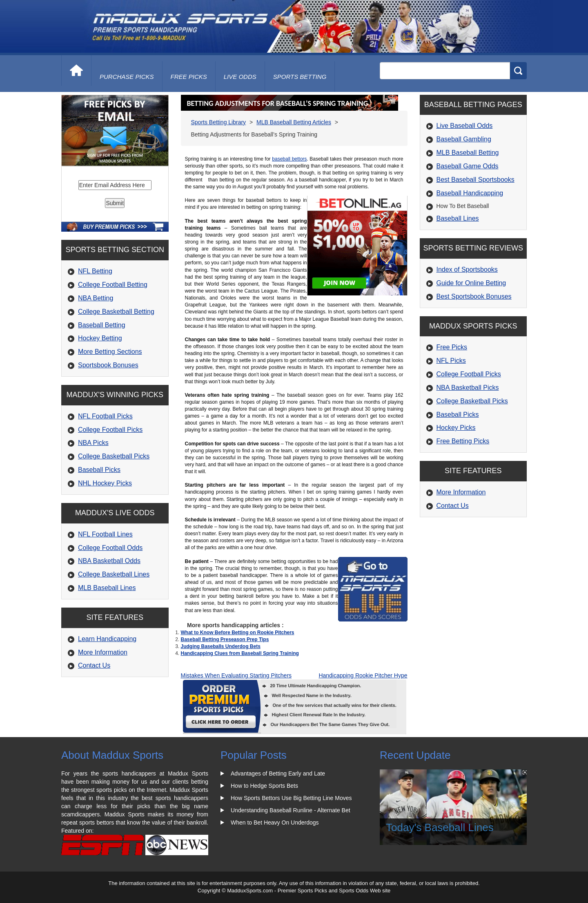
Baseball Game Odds (468, 166)
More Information (103, 652)
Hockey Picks (456, 428)
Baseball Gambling (464, 139)
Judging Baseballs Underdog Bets (221, 646)
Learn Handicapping (107, 639)
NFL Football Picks (105, 416)
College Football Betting (113, 285)
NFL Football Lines (105, 534)
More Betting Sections (110, 352)
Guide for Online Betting (471, 283)
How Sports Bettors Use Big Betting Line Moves (291, 798)
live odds (240, 77)
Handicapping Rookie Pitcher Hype (363, 675)
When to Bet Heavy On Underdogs (275, 823)
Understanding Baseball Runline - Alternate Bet (291, 810)
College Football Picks (110, 430)
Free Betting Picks (463, 441)
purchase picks (127, 77)
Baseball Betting (102, 325)
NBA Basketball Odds (109, 561)
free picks (189, 77)
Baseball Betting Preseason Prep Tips (225, 639)
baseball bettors (289, 159)
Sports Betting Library (219, 122)
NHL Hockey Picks (105, 483)
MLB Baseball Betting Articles (294, 122)
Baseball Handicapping (470, 193)
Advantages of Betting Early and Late (278, 773)
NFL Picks (451, 361)
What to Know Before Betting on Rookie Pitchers (238, 633)
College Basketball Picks (114, 456)
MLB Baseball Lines (107, 588)
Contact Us (94, 665)
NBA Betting (96, 298)
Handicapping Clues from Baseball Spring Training (240, 653)
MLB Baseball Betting (468, 153)
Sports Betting (300, 77)
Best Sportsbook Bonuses (474, 296)
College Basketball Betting (116, 312)
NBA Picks (93, 443)
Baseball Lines (458, 218)
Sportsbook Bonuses (108, 365)
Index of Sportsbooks (467, 269)
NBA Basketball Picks (468, 388)
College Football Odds (110, 548)
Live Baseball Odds (465, 126)
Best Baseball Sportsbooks (476, 180)
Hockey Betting (100, 338)
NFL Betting (95, 271)
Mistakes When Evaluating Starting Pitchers (236, 675)
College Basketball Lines (114, 574)
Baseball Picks (99, 470)
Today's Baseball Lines (440, 827)
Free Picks (452, 347)
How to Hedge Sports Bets (264, 786)
